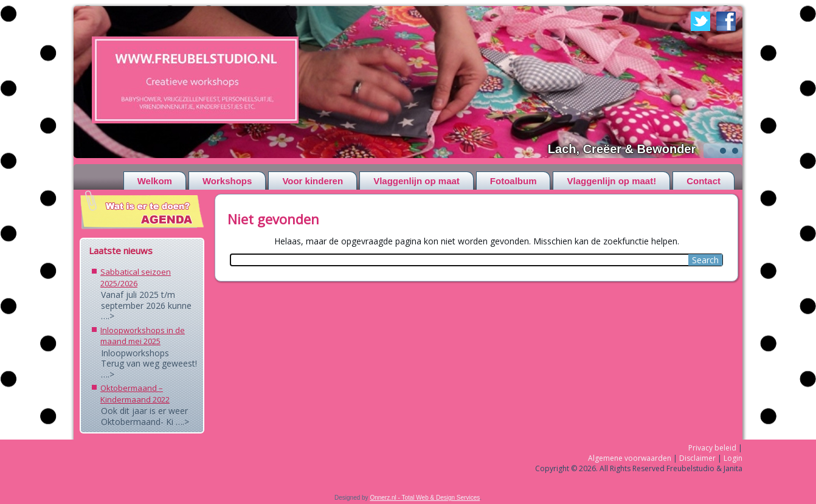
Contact (704, 181)
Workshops (227, 181)
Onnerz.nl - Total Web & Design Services (425, 498)
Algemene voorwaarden (630, 458)
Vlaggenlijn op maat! (611, 181)
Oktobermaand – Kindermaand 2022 (135, 394)
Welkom (155, 181)
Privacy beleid (712, 448)
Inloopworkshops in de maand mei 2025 (143, 336)
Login (733, 458)
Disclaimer (697, 458)
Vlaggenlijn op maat (417, 181)
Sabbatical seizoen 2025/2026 (136, 278)
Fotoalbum (513, 181)
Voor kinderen (313, 181)
